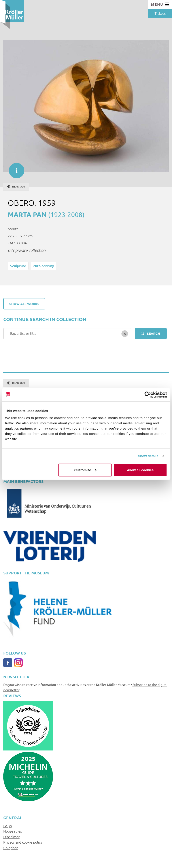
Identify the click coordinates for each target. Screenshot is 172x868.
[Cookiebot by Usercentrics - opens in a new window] (148, 395)
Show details (148, 456)
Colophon (11, 848)
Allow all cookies (140, 470)
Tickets (160, 13)
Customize (85, 470)
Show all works (24, 304)
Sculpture (18, 266)
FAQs (8, 826)
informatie (14, 168)
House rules (13, 831)
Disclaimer (11, 837)
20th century (43, 266)
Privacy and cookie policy (23, 842)
